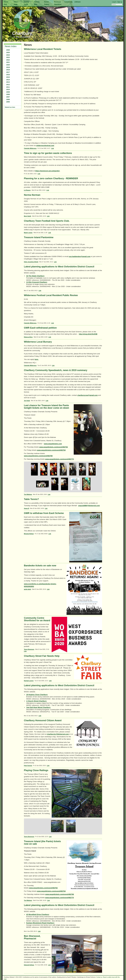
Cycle (26, 4)
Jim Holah (27, 401)
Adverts (37, 2)
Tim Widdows (28, 494)
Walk (16, 4)
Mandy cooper (28, 233)
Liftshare (77, 2)
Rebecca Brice (28, 337)
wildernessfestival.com (45, 146)
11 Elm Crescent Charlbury (37, 282)
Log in (114, 2)
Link (53, 148)
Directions (58, 4)
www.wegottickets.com (53, 444)
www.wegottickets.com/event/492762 (53, 447)
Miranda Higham (29, 534)
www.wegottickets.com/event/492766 (38, 456)
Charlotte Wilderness (30, 148)
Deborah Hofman (29, 965)
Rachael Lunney (29, 681)
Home (6, 2)
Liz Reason (27, 190)
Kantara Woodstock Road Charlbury (40, 923)
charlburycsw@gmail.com (88, 395)
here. (37, 359)
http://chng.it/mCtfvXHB (88, 334)
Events (26, 2)
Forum (46, 2)
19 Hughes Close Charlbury (37, 695)
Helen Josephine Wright (31, 262)
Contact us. (99, 977)
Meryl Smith (28, 216)
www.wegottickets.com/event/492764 (51, 450)
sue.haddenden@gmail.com (80, 256)
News (16, 2)
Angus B (27, 508)
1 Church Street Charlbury (36, 701)
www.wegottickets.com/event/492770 (59, 459)
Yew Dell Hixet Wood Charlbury (38, 707)
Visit (5, 4)
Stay (36, 4)
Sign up (120, 2)
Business (58, 2)
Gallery (47, 4)
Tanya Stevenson (29, 649)
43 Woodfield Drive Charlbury (38, 914)
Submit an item (10, 107)
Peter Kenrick (28, 766)
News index (11, 46)
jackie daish (28, 589)
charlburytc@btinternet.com (58, 734)
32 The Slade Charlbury (35, 276)
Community (68, 2)
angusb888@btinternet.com (89, 506)
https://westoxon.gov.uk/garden (47, 171)
